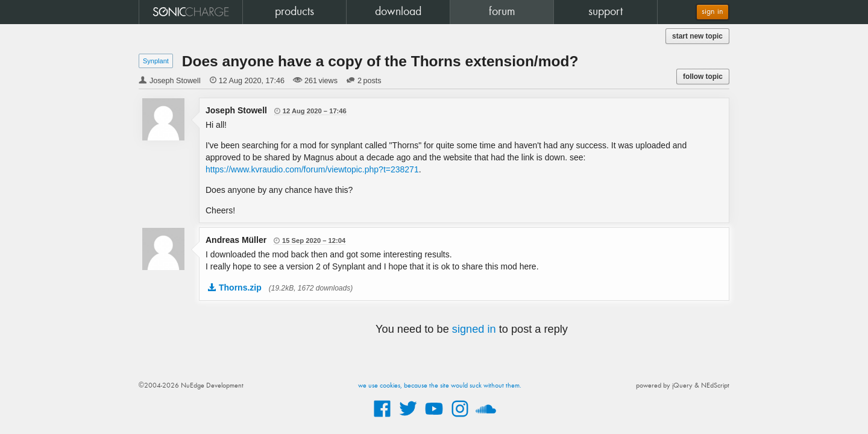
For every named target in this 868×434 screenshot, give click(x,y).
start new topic (697, 36)
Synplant (156, 61)
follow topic (703, 77)
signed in (474, 329)
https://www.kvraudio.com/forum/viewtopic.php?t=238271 (312, 169)
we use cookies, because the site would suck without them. (440, 386)
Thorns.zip (240, 288)
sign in (712, 12)
